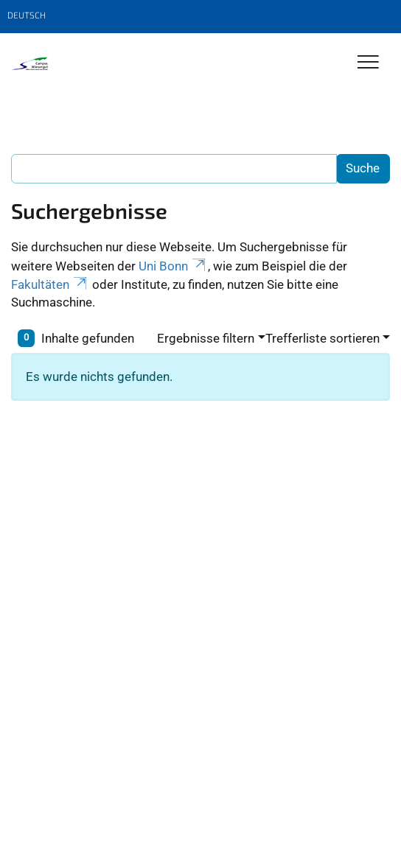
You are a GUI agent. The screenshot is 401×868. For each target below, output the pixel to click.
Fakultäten (50, 284)
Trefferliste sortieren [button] (322, 338)
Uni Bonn (173, 266)
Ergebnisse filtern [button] (206, 338)
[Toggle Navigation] (368, 63)
